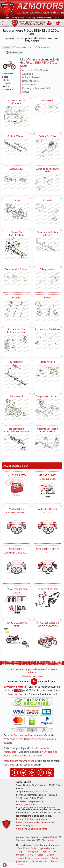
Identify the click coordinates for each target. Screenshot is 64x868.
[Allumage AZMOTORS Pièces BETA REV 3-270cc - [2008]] (48, 108)
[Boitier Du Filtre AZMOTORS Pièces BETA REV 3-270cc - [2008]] (48, 149)
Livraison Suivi (16, 694)
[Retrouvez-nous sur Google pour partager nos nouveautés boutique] (32, 772)
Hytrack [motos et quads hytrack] (46, 852)
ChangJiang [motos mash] (33, 852)
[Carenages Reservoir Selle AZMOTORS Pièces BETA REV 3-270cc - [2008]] (48, 183)
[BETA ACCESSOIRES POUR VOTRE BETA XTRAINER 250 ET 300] (16, 567)
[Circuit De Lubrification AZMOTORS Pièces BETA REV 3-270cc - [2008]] (16, 249)
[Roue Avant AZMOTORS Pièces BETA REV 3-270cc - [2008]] (16, 409)
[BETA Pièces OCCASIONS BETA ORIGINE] (16, 638)
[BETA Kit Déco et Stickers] (48, 599)
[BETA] (48, 641)
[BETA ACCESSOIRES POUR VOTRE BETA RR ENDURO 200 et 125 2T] (48, 527)
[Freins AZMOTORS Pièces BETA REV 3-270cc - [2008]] (48, 310)
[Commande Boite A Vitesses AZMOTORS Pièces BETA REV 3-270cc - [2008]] (48, 245)
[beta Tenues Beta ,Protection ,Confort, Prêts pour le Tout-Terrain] (16, 604)
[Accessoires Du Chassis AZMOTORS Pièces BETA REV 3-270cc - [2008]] (16, 117)
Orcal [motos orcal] (40, 855)
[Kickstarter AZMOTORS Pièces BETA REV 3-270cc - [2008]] (16, 376)
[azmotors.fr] (28, 23)
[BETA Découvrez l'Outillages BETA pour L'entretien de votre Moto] (16, 487)
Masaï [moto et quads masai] (54, 861)
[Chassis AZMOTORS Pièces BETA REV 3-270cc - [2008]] (48, 213)
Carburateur (29, 84)
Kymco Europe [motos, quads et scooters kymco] (47, 848)
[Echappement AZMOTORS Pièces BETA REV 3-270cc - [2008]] (48, 280)
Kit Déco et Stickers (48, 589)
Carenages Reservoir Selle (37, 88)
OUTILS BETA (16, 475)
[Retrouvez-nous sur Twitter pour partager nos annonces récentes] (23, 772)
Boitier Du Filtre (31, 81)
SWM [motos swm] (31, 855)
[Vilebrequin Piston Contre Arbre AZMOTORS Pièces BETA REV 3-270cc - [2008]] (48, 443)
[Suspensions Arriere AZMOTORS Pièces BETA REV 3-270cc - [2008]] (48, 409)
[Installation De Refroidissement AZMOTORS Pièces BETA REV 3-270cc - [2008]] (16, 344)
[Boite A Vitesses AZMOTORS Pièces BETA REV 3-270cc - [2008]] (16, 147)
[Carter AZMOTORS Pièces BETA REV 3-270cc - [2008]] (16, 212)
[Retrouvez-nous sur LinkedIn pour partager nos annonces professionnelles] (49, 772)
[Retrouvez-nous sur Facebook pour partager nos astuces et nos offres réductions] (15, 772)
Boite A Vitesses (31, 77)
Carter (26, 92)
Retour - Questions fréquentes (31, 819)
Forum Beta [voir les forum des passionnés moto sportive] (24, 858)
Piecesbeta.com (39, 861)
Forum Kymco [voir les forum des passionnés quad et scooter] (41, 858)
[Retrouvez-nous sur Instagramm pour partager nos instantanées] (41, 772)
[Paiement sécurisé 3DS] (32, 715)
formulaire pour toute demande (39, 808)
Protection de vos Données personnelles (27, 739)
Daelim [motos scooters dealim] (50, 855)
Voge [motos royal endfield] (20, 852)
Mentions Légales (25, 826)
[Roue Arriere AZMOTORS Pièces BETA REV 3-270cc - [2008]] (48, 373)
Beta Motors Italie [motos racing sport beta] (27, 848)
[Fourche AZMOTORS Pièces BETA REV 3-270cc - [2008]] (16, 310)
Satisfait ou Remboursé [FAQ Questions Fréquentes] (27, 735)
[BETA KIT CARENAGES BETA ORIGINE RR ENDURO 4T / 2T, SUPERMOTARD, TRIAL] (48, 490)
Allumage (27, 74)
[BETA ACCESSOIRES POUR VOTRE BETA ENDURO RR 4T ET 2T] (16, 527)
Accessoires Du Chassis (35, 70)
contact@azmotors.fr (27, 805)
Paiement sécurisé (32, 676)
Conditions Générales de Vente (32, 829)
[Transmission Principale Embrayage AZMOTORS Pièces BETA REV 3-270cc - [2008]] (16, 443)
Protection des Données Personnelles (35, 822)
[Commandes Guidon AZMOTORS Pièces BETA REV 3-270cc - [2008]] (16, 279)
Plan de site (48, 840)
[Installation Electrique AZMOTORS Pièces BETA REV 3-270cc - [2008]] (48, 340)
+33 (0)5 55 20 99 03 (37, 792)
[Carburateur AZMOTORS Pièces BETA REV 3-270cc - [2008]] (16, 180)
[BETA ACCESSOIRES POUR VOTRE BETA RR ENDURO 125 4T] (48, 567)
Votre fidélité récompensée (19, 761)
